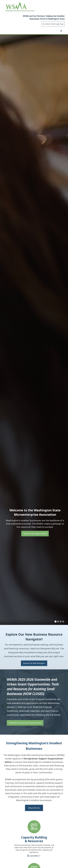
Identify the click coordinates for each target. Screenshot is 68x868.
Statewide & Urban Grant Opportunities (25, 723)
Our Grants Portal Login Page (53, 24)
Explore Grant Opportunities (35, 534)
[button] (61, 31)
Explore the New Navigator (34, 663)
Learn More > (35, 856)
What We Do (34, 808)
